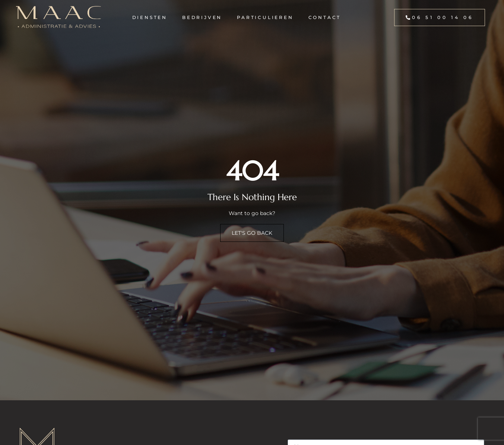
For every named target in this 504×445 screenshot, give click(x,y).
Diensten (150, 17)
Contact (325, 17)
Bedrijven (202, 17)
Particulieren (265, 17)
